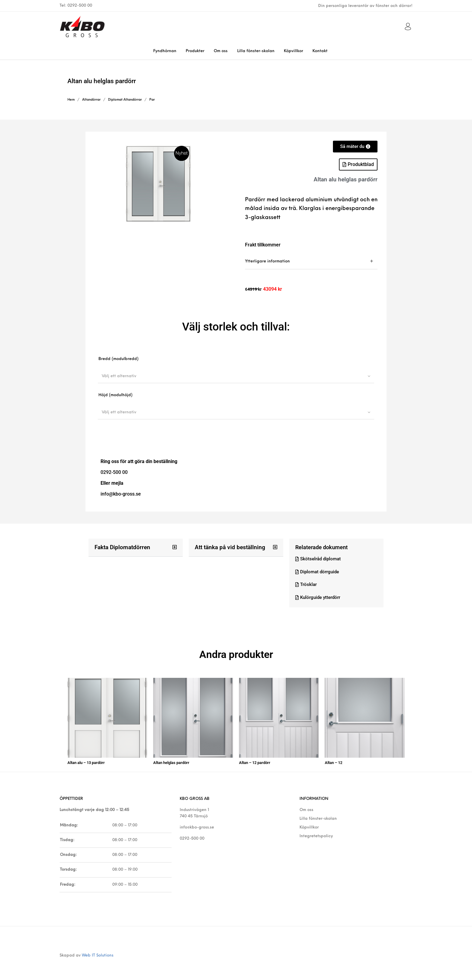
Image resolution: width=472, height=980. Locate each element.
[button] (358, 164)
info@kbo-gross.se (197, 825)
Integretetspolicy (316, 834)
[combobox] (236, 376)
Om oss (306, 808)
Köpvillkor (309, 825)
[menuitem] (165, 51)
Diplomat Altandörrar (125, 100)
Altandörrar (91, 100)
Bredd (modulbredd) (118, 359)
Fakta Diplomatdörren (121, 547)
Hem (71, 100)
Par (152, 100)
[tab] (311, 261)
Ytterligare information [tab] (267, 261)
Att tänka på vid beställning (228, 547)
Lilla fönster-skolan (318, 816)
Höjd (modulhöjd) (115, 395)
